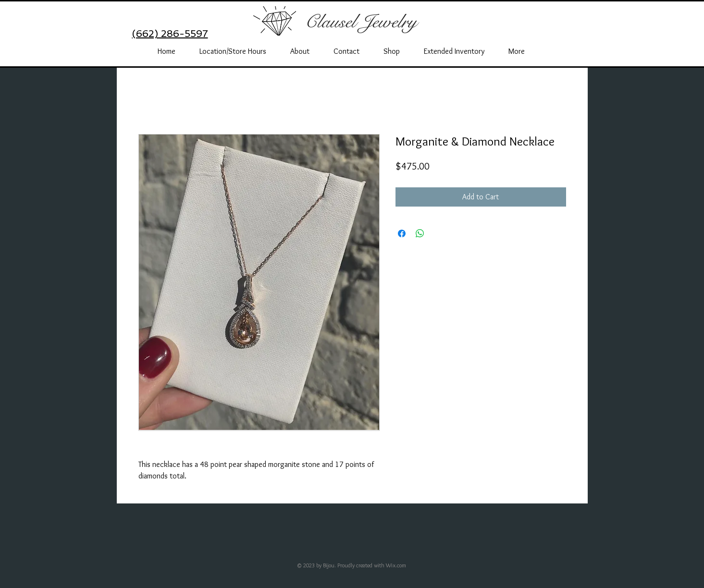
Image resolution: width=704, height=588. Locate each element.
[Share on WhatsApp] (420, 233)
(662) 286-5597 (170, 34)
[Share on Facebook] (402, 233)
